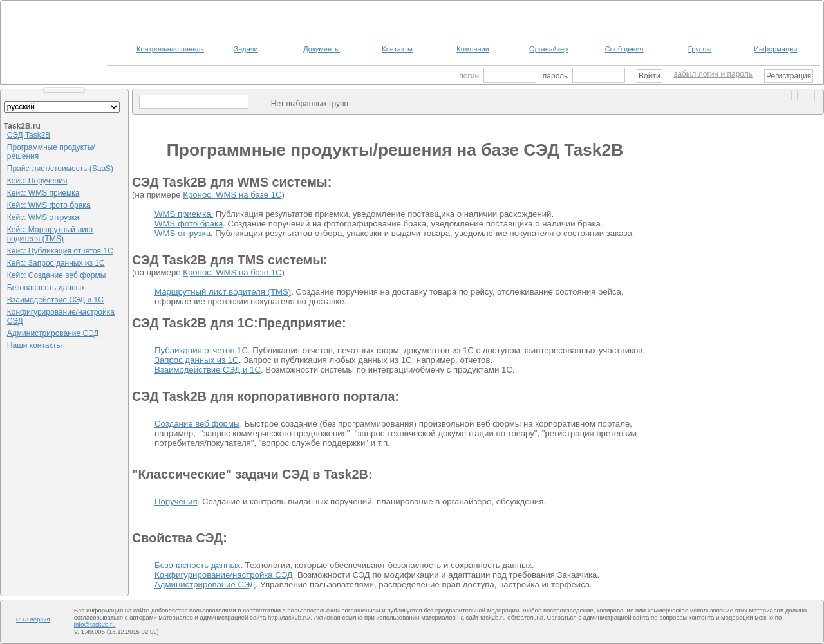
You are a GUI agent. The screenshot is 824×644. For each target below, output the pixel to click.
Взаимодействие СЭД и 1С (55, 300)
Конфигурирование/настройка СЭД (224, 575)
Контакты (397, 49)
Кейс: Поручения (37, 181)
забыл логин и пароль (713, 74)
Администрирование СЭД (53, 333)
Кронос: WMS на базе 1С (232, 195)
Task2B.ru (22, 126)
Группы (700, 49)
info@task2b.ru (95, 624)
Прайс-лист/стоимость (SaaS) (60, 169)
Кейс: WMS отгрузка (43, 217)
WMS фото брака (189, 224)
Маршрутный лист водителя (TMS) (223, 292)
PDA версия (33, 619)
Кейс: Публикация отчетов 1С (60, 251)
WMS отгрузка (183, 233)
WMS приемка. (184, 214)
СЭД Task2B (29, 135)
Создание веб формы (197, 424)
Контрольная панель (170, 49)
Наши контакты (34, 345)
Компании (473, 49)
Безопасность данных (46, 288)
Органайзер (548, 49)
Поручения (176, 501)
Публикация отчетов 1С (201, 350)
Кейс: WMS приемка (43, 193)
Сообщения (624, 49)
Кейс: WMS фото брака (49, 205)
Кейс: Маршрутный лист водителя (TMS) (51, 234)
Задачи (246, 49)
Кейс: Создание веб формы (57, 275)
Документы (322, 49)
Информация (775, 49)
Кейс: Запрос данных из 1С (56, 263)
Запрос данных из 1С (197, 360)
